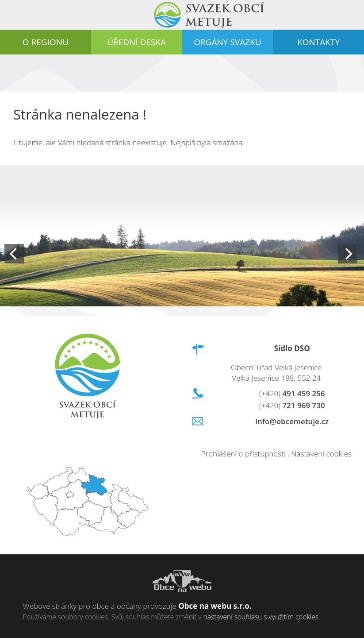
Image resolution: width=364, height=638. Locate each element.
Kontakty (318, 42)
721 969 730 (292, 405)
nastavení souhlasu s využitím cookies (261, 617)
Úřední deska (136, 42)
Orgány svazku (227, 42)
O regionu (46, 42)
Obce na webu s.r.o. (215, 606)
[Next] (348, 254)
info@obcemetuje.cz (292, 421)
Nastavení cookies (321, 454)
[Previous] (14, 254)
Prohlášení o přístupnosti (243, 454)
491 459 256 (292, 393)
